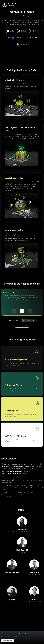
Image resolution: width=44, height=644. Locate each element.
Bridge (34, 31)
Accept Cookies (7, 641)
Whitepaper (22, 44)
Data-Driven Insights (30, 320)
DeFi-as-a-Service (13, 320)
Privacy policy (17, 636)
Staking (22, 31)
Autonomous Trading (22, 326)
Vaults (10, 31)
